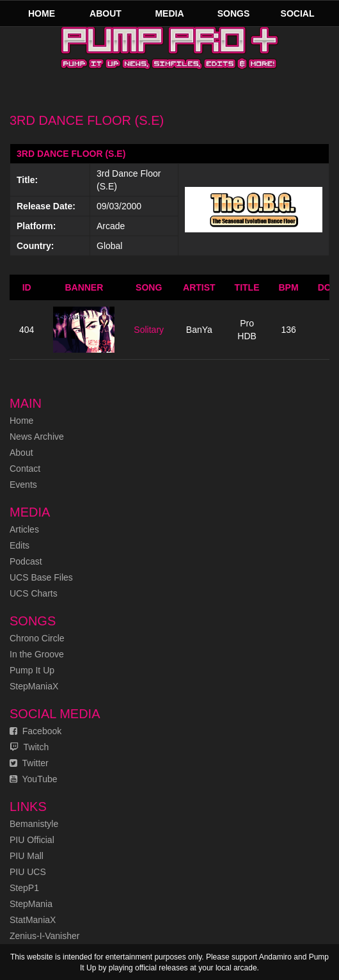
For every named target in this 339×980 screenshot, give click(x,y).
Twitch (29, 747)
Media (169, 13)
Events (23, 485)
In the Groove (37, 654)
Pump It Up (32, 670)
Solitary (149, 330)
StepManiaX (34, 686)
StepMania (31, 904)
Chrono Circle (37, 638)
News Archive (37, 437)
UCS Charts (34, 593)
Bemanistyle (34, 824)
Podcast (26, 561)
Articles (24, 529)
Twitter (29, 763)
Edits (20, 545)
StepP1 (24, 888)
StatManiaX (33, 920)
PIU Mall (27, 856)
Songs (234, 13)
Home (42, 13)
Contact (25, 469)
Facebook (35, 731)
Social (298, 13)
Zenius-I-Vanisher (44, 936)
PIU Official (32, 840)
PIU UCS (28, 872)
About (106, 13)
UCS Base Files (41, 577)
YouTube (34, 779)
